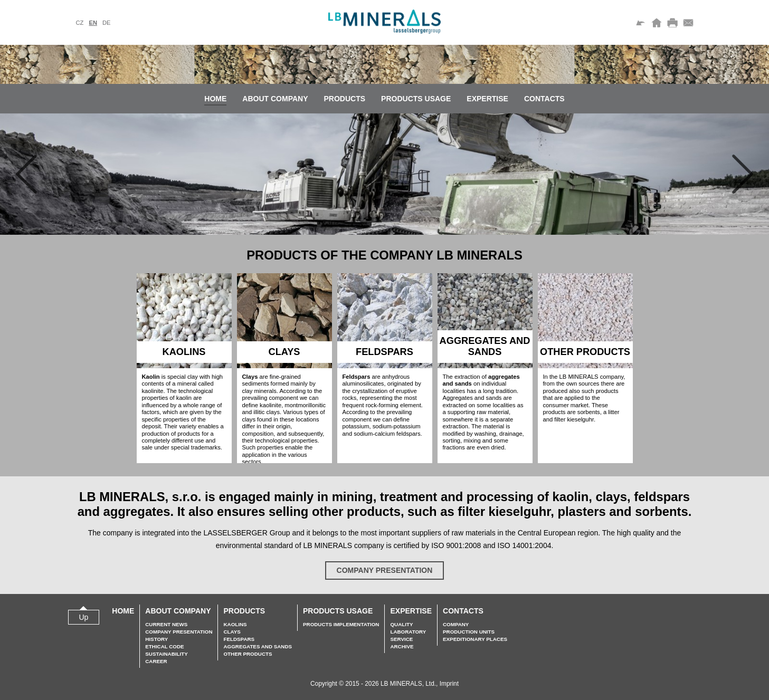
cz (80, 23)
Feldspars (239, 639)
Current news (166, 624)
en (93, 23)
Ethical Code (164, 646)
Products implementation (341, 624)
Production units (469, 632)
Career (156, 661)
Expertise (487, 99)
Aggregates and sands (258, 646)
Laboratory (408, 632)
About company (275, 99)
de (107, 23)
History (156, 639)
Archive (402, 646)
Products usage (416, 99)
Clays (232, 632)
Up (84, 617)
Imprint (449, 684)
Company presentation (385, 570)
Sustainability (166, 654)
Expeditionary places (475, 639)
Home (215, 99)
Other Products (248, 654)
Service (401, 639)
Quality (401, 624)
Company (456, 624)
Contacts (544, 99)
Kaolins (235, 624)
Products (345, 99)
